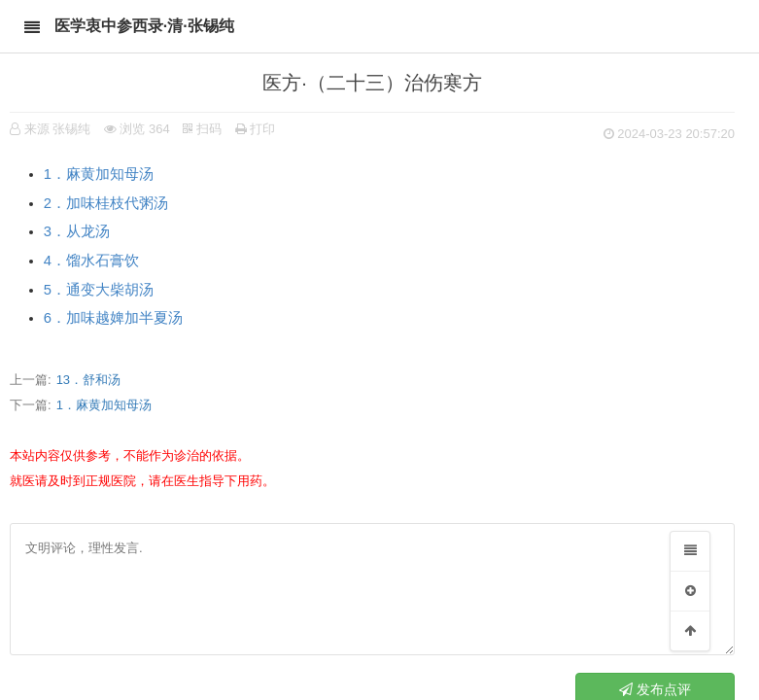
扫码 (202, 129)
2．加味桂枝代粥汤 (106, 203)
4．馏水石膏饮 (91, 261)
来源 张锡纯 (58, 129)
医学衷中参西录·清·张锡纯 (144, 26)
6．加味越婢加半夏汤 (113, 318)
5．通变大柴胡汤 (99, 290)
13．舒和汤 (88, 380)
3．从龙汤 (77, 231)
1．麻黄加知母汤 (99, 174)
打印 (256, 129)
